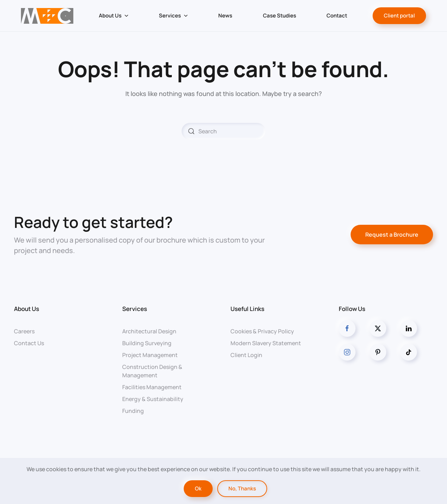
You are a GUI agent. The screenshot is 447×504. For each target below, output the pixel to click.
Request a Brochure (392, 235)
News (225, 16)
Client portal (399, 16)
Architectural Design (149, 331)
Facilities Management (152, 387)
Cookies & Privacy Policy (262, 331)
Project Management (150, 355)
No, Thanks (242, 488)
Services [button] (173, 16)
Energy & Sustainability (153, 399)
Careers (24, 331)
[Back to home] (47, 16)
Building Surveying (147, 343)
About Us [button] (114, 16)
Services (135, 309)
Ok (198, 488)
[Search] (223, 131)
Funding (133, 411)
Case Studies (280, 16)
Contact (337, 16)
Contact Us (29, 343)
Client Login (246, 355)
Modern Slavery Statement (266, 343)
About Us (27, 309)
